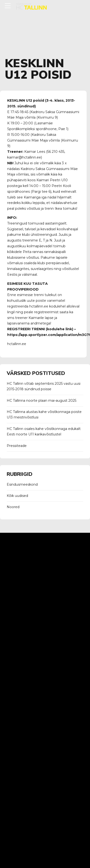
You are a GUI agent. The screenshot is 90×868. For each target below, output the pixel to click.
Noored (13, 507)
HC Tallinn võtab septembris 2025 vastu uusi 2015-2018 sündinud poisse (44, 386)
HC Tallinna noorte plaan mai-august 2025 (42, 401)
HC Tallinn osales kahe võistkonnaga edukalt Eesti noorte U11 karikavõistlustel (44, 432)
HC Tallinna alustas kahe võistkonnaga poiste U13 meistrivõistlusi (44, 415)
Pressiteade (17, 446)
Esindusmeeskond (22, 484)
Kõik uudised (17, 496)
